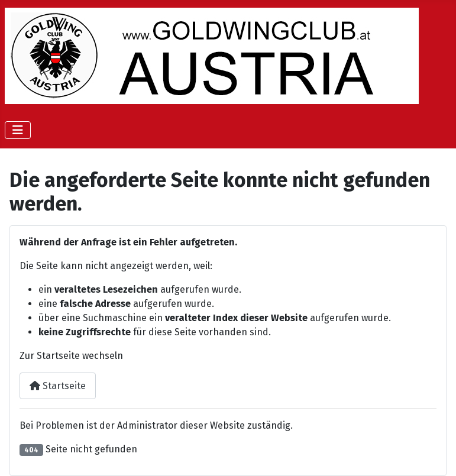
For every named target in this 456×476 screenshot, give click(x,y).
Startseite (58, 386)
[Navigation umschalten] (18, 130)
